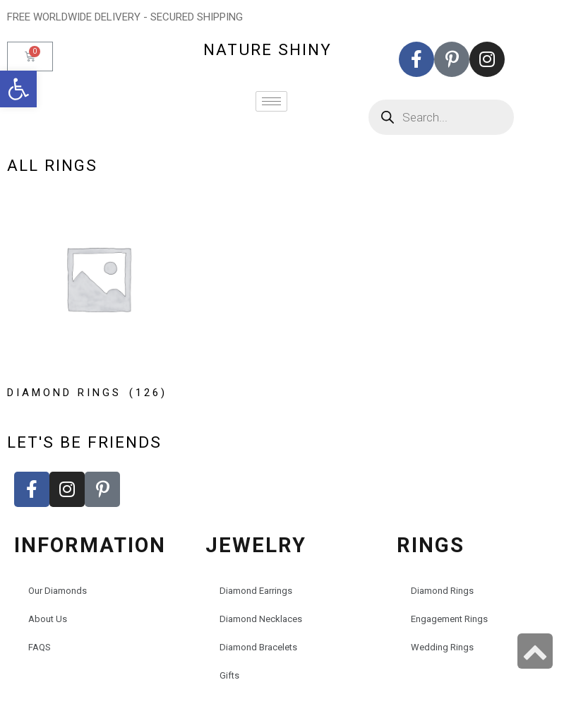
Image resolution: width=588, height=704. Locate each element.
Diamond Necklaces (261, 619)
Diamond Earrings (256, 591)
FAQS (40, 647)
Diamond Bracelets (258, 647)
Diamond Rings (442, 591)
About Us (48, 619)
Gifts (229, 675)
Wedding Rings (442, 647)
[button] (18, 89)
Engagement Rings (449, 619)
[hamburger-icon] (271, 101)
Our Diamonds (58, 591)
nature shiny (268, 49)
